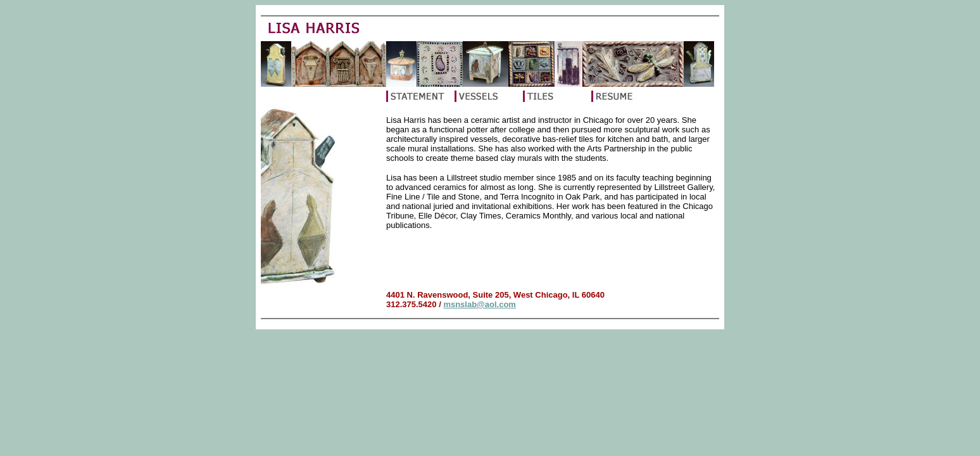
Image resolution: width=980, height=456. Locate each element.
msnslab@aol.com (480, 304)
